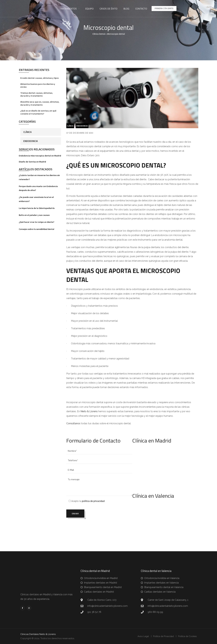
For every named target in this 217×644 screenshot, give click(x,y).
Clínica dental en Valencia (156, 571)
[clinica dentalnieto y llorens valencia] (165, 521)
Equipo (89, 9)
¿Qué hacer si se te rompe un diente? (37, 222)
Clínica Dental (99, 34)
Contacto (141, 9)
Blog (126, 9)
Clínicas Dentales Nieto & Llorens (38, 634)
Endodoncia (31, 141)
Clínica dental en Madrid (95, 571)
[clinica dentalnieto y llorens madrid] (165, 466)
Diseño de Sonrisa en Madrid (32, 162)
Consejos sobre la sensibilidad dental (37, 229)
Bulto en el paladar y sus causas (34, 215)
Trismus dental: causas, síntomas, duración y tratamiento (37, 94)
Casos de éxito (108, 9)
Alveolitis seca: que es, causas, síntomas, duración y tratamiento (40, 103)
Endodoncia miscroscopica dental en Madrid (40, 156)
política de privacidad (93, 501)
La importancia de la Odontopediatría (37, 208)
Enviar (76, 514)
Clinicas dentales (30, 594)
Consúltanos (74, 423)
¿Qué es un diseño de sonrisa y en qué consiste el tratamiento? (38, 112)
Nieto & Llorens (89, 411)
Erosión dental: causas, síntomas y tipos (39, 78)
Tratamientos (68, 9)
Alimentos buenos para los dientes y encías (38, 85)
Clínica (28, 132)
